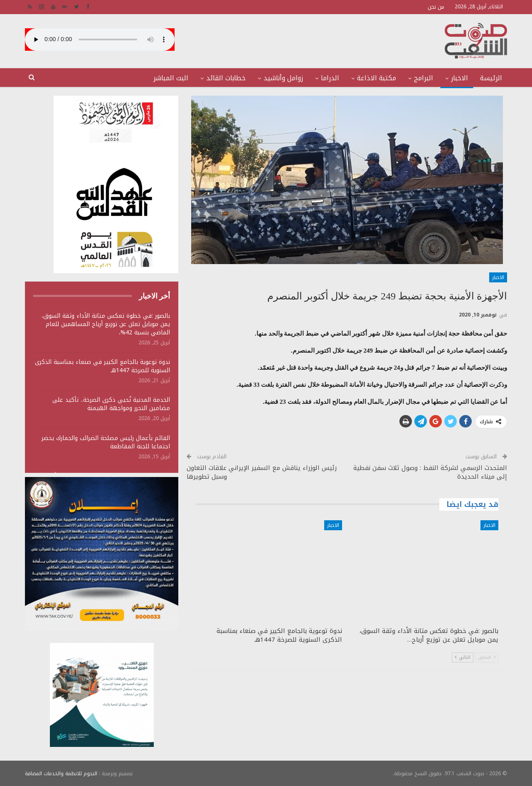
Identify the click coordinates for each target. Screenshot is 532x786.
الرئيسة (491, 78)
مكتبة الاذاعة (377, 78)
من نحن (436, 7)
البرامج (424, 78)
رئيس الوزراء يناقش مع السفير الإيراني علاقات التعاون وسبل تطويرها (262, 472)
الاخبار (459, 78)
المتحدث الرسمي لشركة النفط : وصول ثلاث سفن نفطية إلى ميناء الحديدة (430, 472)
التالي (463, 657)
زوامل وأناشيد (283, 78)
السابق (487, 657)
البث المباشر (171, 78)
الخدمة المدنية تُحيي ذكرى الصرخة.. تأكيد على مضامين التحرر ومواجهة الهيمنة (111, 404)
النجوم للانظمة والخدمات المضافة (61, 773)
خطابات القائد (226, 78)
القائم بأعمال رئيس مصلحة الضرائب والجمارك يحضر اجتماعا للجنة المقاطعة (106, 442)
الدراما (330, 78)
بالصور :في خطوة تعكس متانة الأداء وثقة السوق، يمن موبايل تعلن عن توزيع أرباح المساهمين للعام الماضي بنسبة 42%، (106, 324)
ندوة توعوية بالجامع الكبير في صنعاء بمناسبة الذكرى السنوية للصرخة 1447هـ (102, 366)
